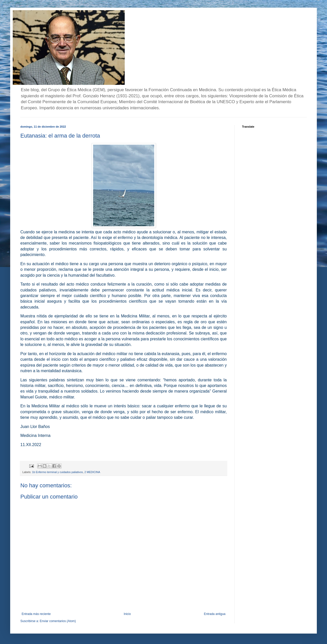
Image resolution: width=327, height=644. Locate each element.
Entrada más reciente (36, 614)
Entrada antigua (215, 614)
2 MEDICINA (92, 472)
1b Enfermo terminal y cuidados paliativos (58, 472)
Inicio (127, 614)
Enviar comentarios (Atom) (58, 621)
